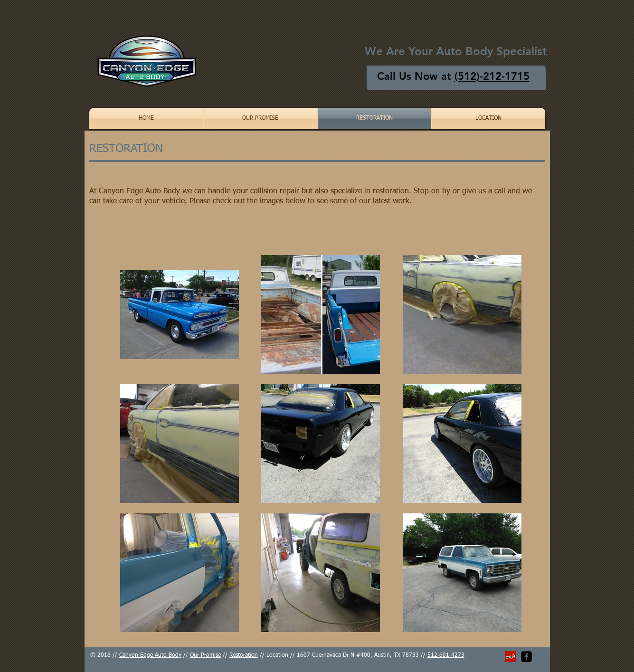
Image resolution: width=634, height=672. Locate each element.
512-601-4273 (446, 655)
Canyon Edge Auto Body (150, 655)
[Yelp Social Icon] (511, 657)
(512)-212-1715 (492, 76)
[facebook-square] (526, 657)
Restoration (244, 655)
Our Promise (205, 655)
